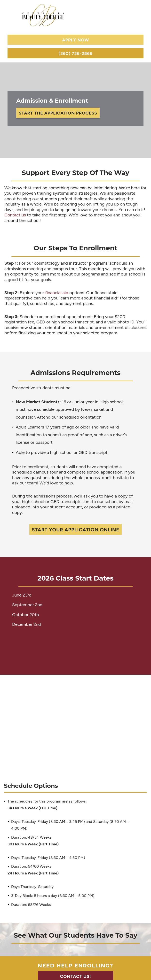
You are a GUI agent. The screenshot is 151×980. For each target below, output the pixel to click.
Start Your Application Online (75, 530)
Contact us (15, 215)
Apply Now (75, 40)
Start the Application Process (58, 113)
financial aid (57, 293)
